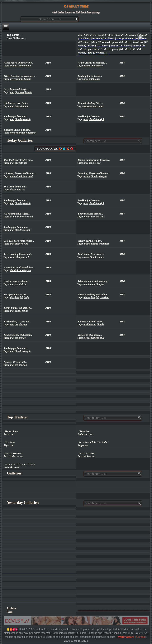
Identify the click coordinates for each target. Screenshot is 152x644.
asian (12, 257)
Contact (141, 637)
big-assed (20, 92)
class (102, 217)
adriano (23, 176)
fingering (31, 133)
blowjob (27, 119)
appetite (19, 163)
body (26, 297)
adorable (88, 106)
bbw (86, 284)
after (12, 297)
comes (101, 257)
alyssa (13, 190)
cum (26, 244)
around (13, 66)
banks (20, 79)
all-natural (15, 217)
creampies (104, 244)
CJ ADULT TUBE (76, 6)
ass (25, 163)
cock (27, 257)
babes (21, 66)
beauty (87, 176)
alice (96, 106)
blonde (28, 66)
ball (91, 79)
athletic (23, 284)
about (93, 324)
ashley (99, 66)
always (87, 244)
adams (87, 66)
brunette (22, 270)
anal (93, 66)
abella (87, 324)
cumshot (104, 297)
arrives (13, 79)
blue (102, 338)
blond (86, 257)
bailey (18, 311)
